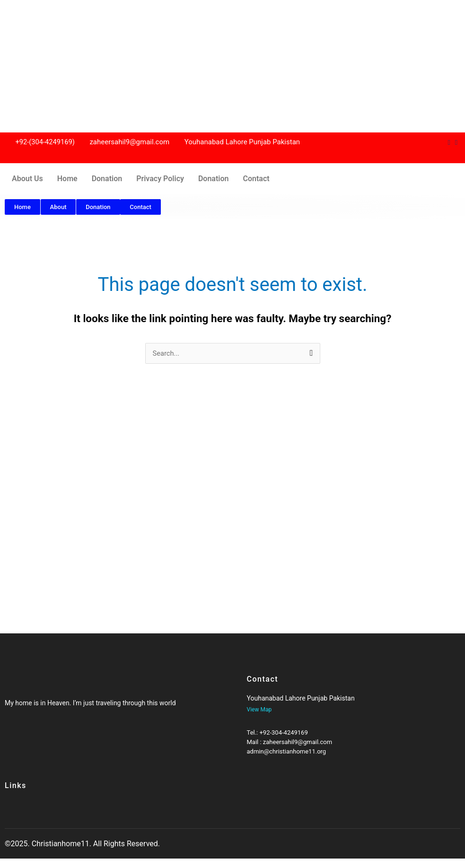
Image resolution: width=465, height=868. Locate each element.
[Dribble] (449, 142)
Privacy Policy (160, 179)
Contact (256, 179)
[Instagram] (456, 142)
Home (67, 179)
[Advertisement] (232, 66)
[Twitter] (23, 736)
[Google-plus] (32, 736)
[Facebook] (13, 736)
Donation (107, 179)
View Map (259, 710)
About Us (27, 179)
